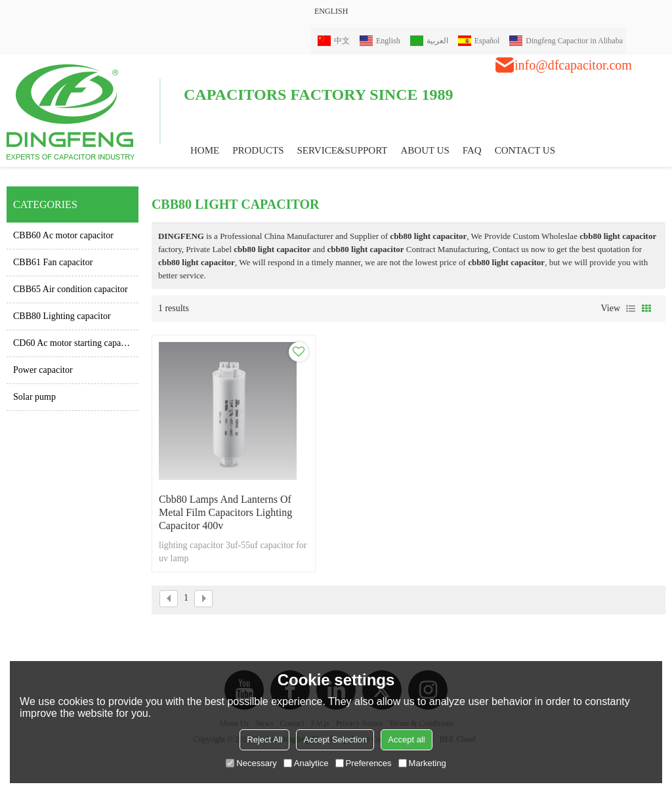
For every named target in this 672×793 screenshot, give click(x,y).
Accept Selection (335, 739)
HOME (205, 150)
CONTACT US (525, 150)
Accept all (406, 739)
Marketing (422, 763)
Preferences (364, 763)
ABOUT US (425, 150)
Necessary (251, 763)
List (631, 309)
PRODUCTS (258, 150)
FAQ (472, 150)
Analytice (306, 763)
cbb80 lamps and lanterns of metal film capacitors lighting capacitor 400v (225, 512)
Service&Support (343, 150)
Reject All (264, 739)
